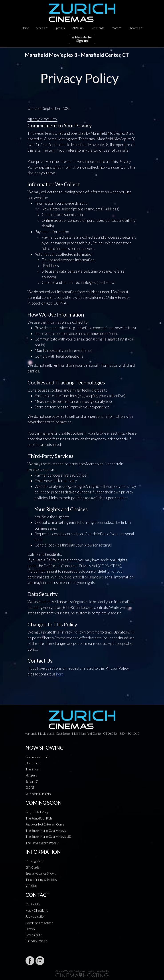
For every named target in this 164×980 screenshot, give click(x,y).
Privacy (30, 929)
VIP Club (78, 28)
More (115, 28)
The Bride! (33, 769)
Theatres (134, 28)
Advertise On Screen (39, 923)
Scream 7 (32, 781)
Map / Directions (37, 910)
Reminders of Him (37, 757)
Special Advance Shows (41, 873)
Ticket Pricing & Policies (41, 880)
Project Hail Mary (37, 812)
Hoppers (31, 775)
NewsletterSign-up (82, 39)
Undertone (33, 763)
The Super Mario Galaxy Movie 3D (48, 836)
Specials (60, 28)
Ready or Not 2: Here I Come (45, 824)
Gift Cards (98, 28)
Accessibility (34, 935)
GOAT (30, 787)
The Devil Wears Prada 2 (42, 843)
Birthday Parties (36, 941)
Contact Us (33, 904)
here (60, 674)
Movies (41, 28)
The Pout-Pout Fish (39, 818)
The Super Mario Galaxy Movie (46, 831)
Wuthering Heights (38, 794)
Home (25, 28)
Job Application (36, 916)
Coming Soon (34, 861)
